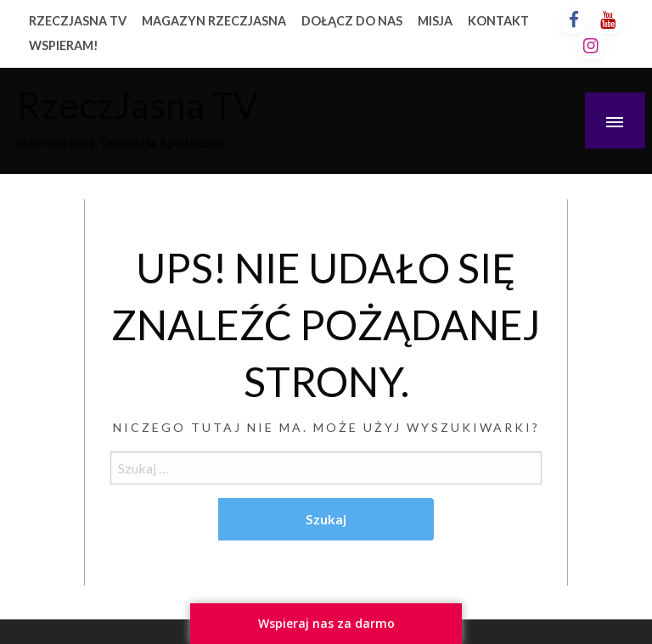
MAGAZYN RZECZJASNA (214, 21)
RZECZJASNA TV (78, 21)
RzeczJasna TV (138, 104)
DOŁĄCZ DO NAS (352, 21)
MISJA (435, 21)
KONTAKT (498, 21)
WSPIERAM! (64, 45)
